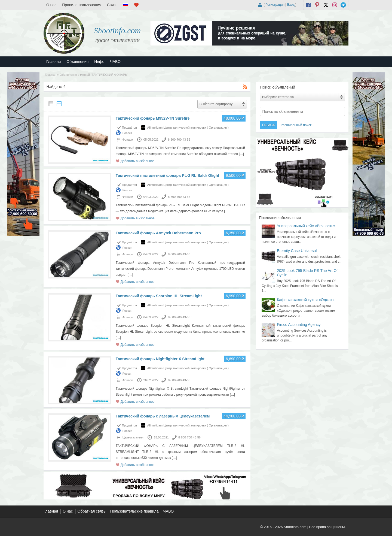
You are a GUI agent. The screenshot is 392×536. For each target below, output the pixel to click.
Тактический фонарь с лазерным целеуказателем (163, 416)
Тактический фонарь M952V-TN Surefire (153, 118)
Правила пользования (82, 5)
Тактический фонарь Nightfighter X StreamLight (160, 359)
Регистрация (275, 5)
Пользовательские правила (134, 511)
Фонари (128, 140)
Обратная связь (92, 511)
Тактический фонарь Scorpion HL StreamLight (159, 296)
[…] (241, 154)
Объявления (77, 62)
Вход (291, 5)
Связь (112, 5)
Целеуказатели (133, 437)
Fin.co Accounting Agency (299, 325)
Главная (53, 62)
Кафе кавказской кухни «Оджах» (306, 300)
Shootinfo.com (117, 30)
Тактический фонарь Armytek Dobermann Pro (158, 233)
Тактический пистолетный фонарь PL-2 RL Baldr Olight (167, 175)
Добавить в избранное (138, 161)
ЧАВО (115, 62)
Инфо (99, 62)
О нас (51, 5)
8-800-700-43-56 (179, 140)
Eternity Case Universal (297, 251)
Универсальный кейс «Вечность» (306, 226)
